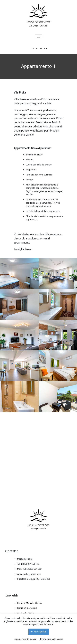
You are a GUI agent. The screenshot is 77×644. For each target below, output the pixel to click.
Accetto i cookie (39, 632)
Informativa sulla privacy (52, 639)
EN (37, 48)
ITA (45, 48)
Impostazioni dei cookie (25, 639)
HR (33, 48)
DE (41, 48)
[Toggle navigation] (39, 37)
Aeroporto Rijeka (25, 613)
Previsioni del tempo (27, 608)
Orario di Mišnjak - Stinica (30, 603)
